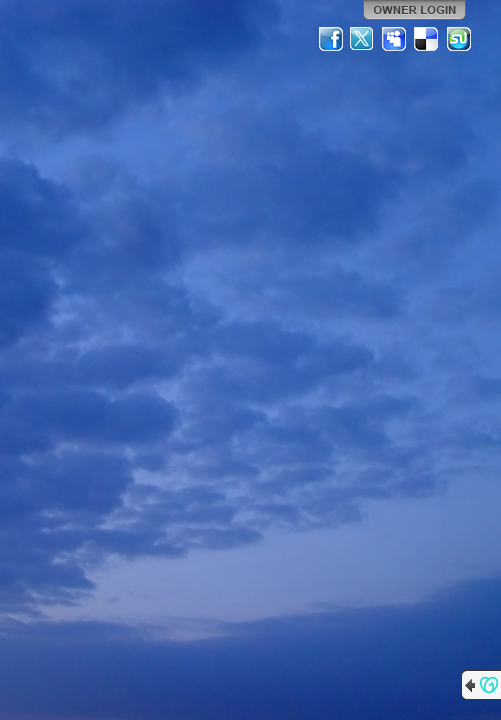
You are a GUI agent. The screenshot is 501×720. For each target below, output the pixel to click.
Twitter (363, 39)
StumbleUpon (459, 39)
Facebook (331, 39)
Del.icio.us (427, 39)
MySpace (395, 39)
